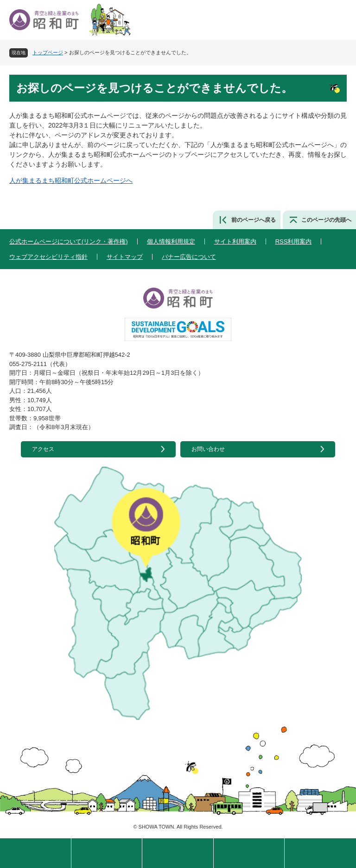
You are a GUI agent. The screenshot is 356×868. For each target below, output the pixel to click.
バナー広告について (189, 257)
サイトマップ (125, 257)
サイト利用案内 (235, 241)
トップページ (48, 52)
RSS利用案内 (294, 241)
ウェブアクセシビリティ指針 (48, 257)
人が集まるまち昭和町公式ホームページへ (71, 180)
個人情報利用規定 (171, 241)
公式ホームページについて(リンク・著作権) (69, 241)
